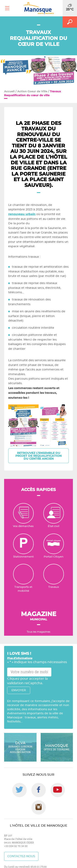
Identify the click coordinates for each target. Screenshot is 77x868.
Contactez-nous (21, 856)
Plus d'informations (20, 658)
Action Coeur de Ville (32, 91)
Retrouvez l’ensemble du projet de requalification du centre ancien (38, 456)
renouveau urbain (22, 214)
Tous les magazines (38, 632)
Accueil (9, 91)
